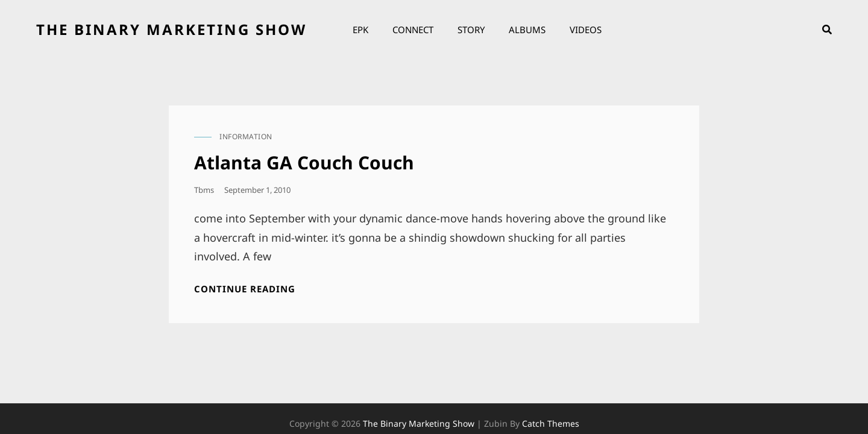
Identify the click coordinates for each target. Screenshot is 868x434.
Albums (527, 30)
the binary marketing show (171, 29)
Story (471, 30)
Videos (586, 30)
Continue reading (245, 289)
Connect (413, 30)
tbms (204, 190)
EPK (360, 30)
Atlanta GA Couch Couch (304, 162)
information (246, 137)
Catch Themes (551, 405)
